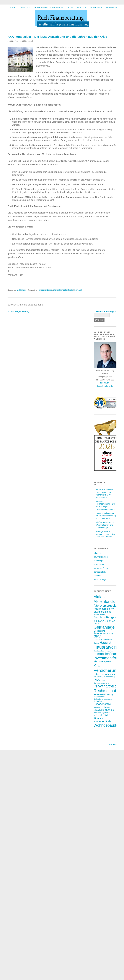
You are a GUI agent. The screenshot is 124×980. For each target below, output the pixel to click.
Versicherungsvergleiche (49, 8)
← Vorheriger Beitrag (18, 312)
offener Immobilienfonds (63, 290)
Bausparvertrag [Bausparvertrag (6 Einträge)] (99, 614)
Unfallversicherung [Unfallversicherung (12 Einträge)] (104, 710)
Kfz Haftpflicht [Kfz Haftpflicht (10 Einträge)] (104, 662)
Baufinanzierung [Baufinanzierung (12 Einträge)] (102, 612)
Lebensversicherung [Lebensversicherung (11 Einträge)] (104, 674)
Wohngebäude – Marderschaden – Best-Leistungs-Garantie (106, 534)
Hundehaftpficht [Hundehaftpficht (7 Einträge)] (100, 651)
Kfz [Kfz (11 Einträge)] (95, 661)
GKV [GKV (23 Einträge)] (97, 636)
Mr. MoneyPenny (101, 568)
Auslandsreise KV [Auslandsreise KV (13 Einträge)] (104, 609)
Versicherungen (100, 579)
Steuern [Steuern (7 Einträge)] (97, 707)
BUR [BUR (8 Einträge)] (96, 621)
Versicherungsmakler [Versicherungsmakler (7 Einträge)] (102, 713)
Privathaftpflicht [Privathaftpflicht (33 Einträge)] (107, 686)
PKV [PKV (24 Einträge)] (97, 680)
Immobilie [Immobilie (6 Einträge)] (110, 651)
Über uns (25, 8)
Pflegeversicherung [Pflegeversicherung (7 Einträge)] (107, 677)
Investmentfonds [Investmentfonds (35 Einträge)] (108, 658)
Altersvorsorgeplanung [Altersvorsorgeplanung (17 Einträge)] (108, 606)
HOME (13, 8)
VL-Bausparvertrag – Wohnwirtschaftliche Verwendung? (105, 525)
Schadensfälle (100, 572)
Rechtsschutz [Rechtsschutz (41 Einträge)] (106, 691)
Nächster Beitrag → (106, 312)
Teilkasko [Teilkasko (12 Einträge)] (105, 707)
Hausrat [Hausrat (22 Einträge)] (106, 643)
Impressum (96, 8)
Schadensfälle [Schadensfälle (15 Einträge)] (102, 704)
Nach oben (113, 744)
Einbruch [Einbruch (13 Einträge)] (110, 621)
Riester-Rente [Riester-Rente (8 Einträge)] (100, 697)
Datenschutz (113, 8)
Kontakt (82, 8)
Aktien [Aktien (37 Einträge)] (99, 597)
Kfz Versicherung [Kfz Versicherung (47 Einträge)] (106, 668)
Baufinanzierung (101, 557)
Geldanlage (22, 290)
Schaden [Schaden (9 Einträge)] (98, 701)
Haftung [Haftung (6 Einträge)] (96, 643)
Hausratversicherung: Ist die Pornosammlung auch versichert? (106, 516)
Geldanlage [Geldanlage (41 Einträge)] (104, 627)
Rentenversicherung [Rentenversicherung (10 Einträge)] (104, 694)
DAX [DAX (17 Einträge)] (101, 621)
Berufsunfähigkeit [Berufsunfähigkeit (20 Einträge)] (106, 617)
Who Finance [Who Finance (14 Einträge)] (102, 717)
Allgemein (98, 553)
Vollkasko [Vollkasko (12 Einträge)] (99, 715)
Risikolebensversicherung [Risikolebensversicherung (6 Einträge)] (103, 699)
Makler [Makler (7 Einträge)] (96, 677)
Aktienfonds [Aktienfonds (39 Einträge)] (104, 601)
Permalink (78, 290)
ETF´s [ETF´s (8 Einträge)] (96, 624)
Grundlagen (99, 564)
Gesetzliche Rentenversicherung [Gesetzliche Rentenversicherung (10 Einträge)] (104, 632)
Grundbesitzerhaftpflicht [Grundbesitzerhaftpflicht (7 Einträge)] (103, 640)
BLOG (70, 8)
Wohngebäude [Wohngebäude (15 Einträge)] (103, 721)
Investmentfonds (45, 290)
